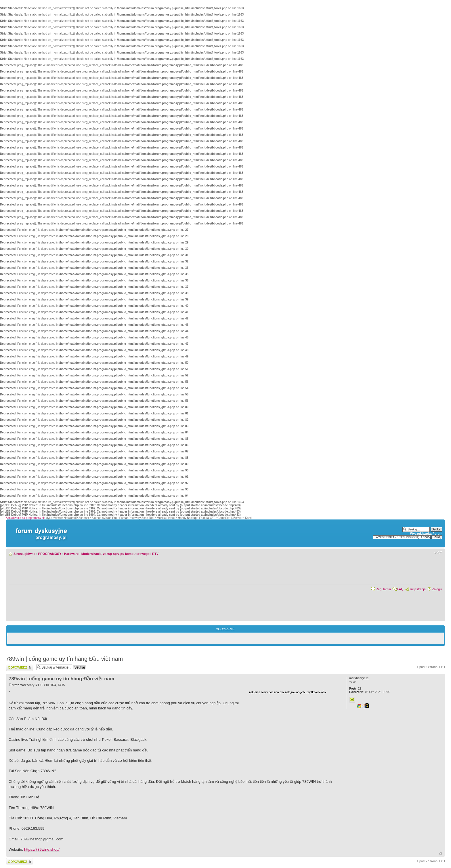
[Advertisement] (292, 730)
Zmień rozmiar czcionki (438, 553)
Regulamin (383, 589)
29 (355, 689)
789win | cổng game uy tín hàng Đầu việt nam (64, 659)
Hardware (71, 554)
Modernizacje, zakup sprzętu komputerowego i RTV (120, 554)
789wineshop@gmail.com (42, 839)
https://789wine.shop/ (42, 849)
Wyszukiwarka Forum (426, 534)
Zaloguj (437, 589)
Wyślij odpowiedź (20, 667)
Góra (441, 854)
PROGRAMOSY (50, 554)
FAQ (400, 589)
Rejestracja (418, 589)
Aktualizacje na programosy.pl (25, 518)
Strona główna (24, 554)
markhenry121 (29, 685)
